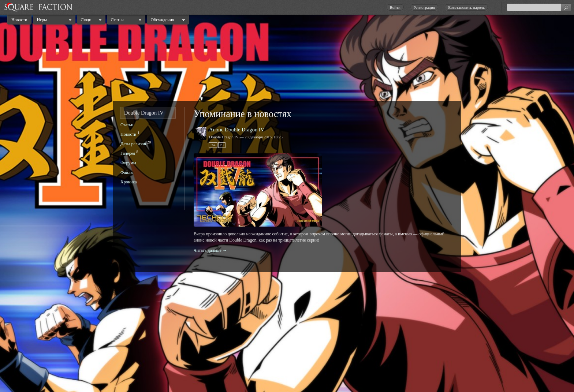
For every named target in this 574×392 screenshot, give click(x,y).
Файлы (127, 172)
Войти (395, 7)
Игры (42, 20)
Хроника (128, 182)
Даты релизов (133, 144)
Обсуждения (163, 20)
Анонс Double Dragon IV (237, 130)
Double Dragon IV (144, 113)
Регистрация (424, 7)
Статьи (117, 20)
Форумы (128, 163)
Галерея (128, 153)
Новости (19, 20)
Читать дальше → (210, 250)
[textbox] (539, 7)
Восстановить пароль (466, 7)
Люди (86, 20)
